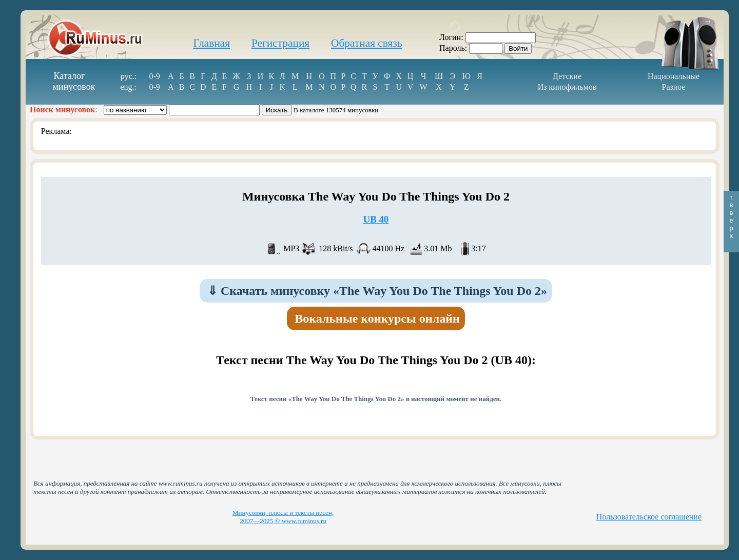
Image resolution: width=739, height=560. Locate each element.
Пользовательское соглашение (649, 517)
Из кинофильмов (567, 87)
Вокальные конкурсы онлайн (377, 318)
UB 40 (376, 219)
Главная (211, 43)
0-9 (154, 76)
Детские (567, 76)
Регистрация (280, 43)
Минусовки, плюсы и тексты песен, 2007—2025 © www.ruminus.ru (283, 517)
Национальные (674, 76)
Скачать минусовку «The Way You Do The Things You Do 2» (377, 291)
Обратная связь (366, 43)
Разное (673, 87)
